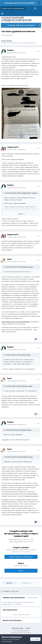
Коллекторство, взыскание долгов (23, 43)
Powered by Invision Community (21, 633)
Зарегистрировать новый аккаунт (21, 557)
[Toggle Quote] (5, 193)
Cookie (28, 628)
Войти (21, 571)
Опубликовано (17, 53)
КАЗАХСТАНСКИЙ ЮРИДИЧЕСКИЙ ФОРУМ (17, 19)
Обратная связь (18, 628)
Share (10, 583)
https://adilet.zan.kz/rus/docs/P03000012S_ (16, 322)
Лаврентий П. (13, 147)
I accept (35, 639)
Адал (9, 259)
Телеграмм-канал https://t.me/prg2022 (19, 3)
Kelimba (9, 41)
